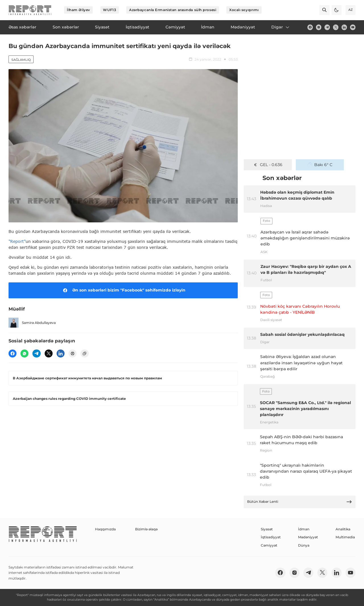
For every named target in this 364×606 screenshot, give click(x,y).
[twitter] (336, 27)
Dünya (304, 545)
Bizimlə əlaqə (146, 529)
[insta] (319, 27)
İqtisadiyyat (271, 537)
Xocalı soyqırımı (244, 10)
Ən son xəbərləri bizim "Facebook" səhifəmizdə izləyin (123, 290)
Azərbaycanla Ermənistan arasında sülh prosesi (173, 10)
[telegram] (327, 27)
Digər (281, 27)
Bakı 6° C (320, 165)
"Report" (17, 241)
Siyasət (267, 529)
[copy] (84, 353)
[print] (73, 353)
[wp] (24, 353)
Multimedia (345, 537)
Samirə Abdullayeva (32, 323)
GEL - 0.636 (268, 165)
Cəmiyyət (269, 545)
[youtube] (353, 27)
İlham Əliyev (78, 10)
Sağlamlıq (21, 60)
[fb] (310, 27)
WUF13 (109, 10)
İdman (304, 529)
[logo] (30, 10)
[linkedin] (344, 27)
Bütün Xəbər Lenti (300, 502)
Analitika (343, 529)
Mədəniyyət (308, 537)
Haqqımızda (105, 529)
